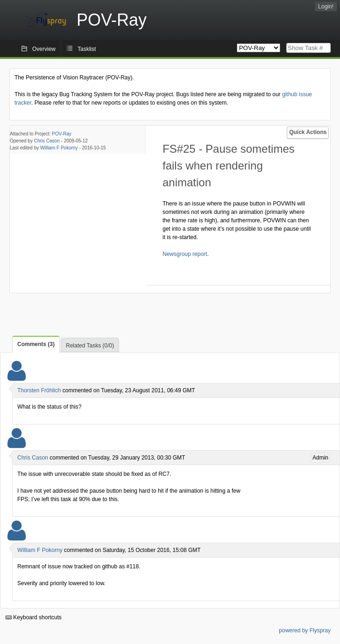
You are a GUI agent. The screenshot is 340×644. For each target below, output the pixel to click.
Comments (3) (36, 344)
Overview (44, 49)
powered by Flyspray (305, 630)
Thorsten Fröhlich (39, 390)
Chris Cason (47, 141)
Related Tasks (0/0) (90, 346)
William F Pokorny (59, 148)
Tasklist (87, 49)
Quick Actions (308, 132)
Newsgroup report (185, 254)
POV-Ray (62, 134)
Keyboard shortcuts (34, 617)
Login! (326, 7)
